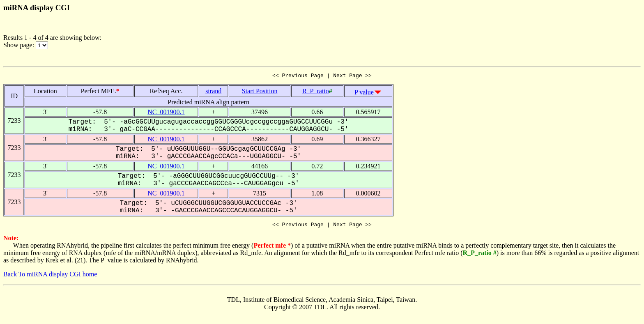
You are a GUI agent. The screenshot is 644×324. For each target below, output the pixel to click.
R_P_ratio (316, 92)
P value (364, 93)
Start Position (260, 92)
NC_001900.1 (166, 113)
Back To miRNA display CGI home (50, 277)
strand (213, 92)
